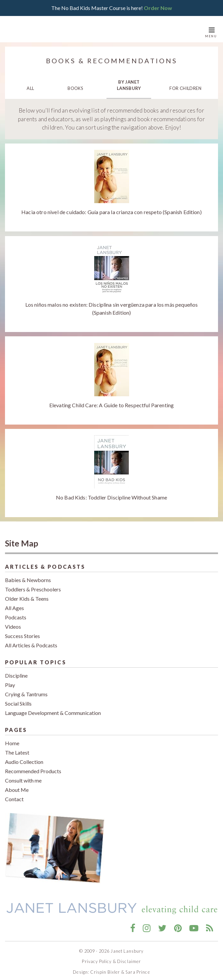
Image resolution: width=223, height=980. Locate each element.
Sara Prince (138, 967)
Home (12, 738)
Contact (14, 794)
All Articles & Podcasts (31, 640)
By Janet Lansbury (129, 80)
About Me (17, 785)
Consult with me (23, 775)
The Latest (17, 747)
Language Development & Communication (53, 708)
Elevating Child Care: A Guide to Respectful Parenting (111, 400)
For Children (185, 83)
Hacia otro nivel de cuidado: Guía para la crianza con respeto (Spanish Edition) (111, 207)
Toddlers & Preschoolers (33, 584)
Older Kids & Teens (27, 594)
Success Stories (22, 631)
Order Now (158, 5)
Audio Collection (24, 757)
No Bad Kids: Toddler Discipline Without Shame (111, 492)
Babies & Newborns (28, 575)
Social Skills (18, 698)
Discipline (16, 670)
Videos (13, 622)
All (30, 83)
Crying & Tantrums (26, 689)
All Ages (14, 603)
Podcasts (16, 612)
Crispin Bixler (105, 967)
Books (75, 83)
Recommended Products (33, 766)
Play (10, 680)
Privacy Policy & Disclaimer (111, 956)
